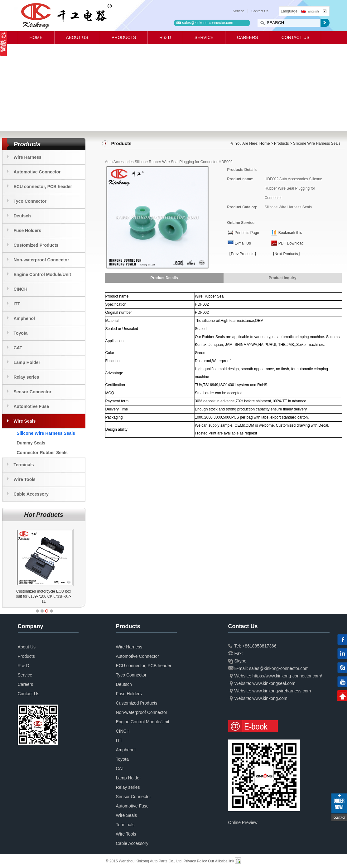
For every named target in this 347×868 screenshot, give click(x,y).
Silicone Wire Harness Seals (46, 433)
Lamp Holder (27, 362)
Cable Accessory (31, 494)
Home (36, 37)
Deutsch (22, 216)
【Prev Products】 (243, 254)
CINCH (21, 289)
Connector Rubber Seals (42, 453)
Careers (248, 37)
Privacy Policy (195, 861)
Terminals (24, 465)
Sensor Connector (33, 392)
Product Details (164, 278)
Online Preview (243, 822)
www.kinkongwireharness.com (282, 691)
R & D (165, 37)
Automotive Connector (37, 172)
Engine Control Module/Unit (42, 274)
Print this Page (247, 233)
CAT (18, 348)
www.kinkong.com (270, 698)
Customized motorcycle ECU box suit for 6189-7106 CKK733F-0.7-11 (61, 596)
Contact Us (260, 11)
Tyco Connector (30, 201)
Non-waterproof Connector (41, 260)
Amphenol (24, 318)
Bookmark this (290, 233)
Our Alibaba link (221, 861)
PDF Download (291, 243)
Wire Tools (25, 479)
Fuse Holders (28, 230)
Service (239, 11)
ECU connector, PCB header (43, 187)
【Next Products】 (286, 254)
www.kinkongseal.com (274, 683)
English (310, 11)
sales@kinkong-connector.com (208, 23)
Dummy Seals (31, 443)
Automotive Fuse (31, 406)
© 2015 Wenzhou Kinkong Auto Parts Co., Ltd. (145, 861)
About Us (77, 37)
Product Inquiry (283, 278)
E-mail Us (243, 243)
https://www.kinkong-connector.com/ (287, 676)
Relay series (27, 377)
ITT (17, 304)
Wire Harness (28, 157)
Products (124, 37)
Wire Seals (25, 421)
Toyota (21, 333)
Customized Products (36, 245)
